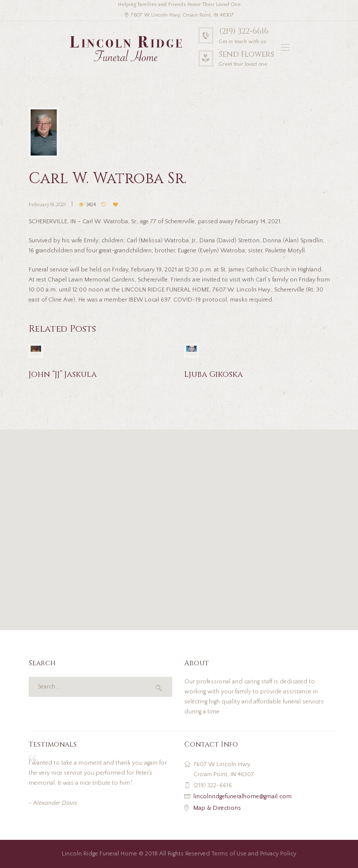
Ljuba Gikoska (214, 374)
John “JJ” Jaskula (63, 374)
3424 (91, 205)
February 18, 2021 (47, 205)
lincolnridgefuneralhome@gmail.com (243, 797)
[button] (179, 524)
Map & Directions (217, 808)
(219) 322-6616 (244, 31)
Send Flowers (247, 54)
